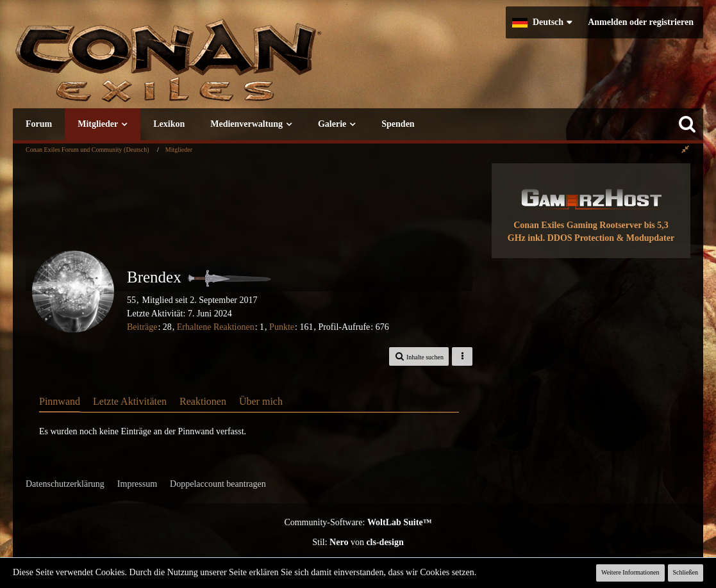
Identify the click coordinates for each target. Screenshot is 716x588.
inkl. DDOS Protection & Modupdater (601, 238)
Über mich (261, 401)
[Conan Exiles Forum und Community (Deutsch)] (215, 67)
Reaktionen (203, 401)
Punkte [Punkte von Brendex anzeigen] (282, 327)
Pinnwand (60, 401)
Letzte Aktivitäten (130, 401)
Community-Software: (358, 522)
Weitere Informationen (630, 572)
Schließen (686, 572)
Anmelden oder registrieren (641, 22)
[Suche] (687, 124)
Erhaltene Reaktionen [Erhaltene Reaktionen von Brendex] (216, 327)
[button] (542, 22)
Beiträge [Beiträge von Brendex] (142, 327)
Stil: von (358, 542)
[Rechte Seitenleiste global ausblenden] (685, 150)
